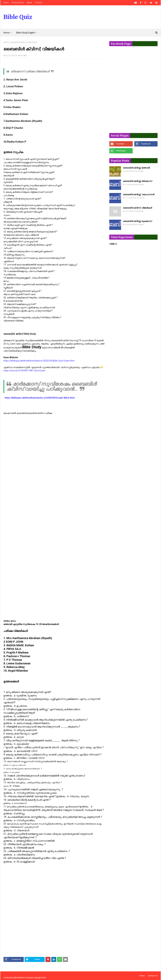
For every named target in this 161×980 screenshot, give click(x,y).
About (29, 3)
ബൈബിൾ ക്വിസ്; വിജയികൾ (137, 208)
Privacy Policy (18, 3)
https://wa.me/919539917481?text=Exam (24, 371)
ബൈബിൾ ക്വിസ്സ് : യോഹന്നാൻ (139, 194)
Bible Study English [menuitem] (26, 33)
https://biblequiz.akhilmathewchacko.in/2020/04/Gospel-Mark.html (40, 398)
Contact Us (153, 976)
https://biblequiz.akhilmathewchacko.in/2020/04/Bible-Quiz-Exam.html (39, 361)
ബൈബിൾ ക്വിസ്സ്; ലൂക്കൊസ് (137, 221)
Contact (39, 3)
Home (6, 3)
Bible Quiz (18, 17)
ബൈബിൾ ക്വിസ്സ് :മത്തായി (136, 168)
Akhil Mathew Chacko (23, 978)
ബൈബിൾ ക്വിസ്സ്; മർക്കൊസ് (137, 181)
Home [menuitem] (6, 33)
